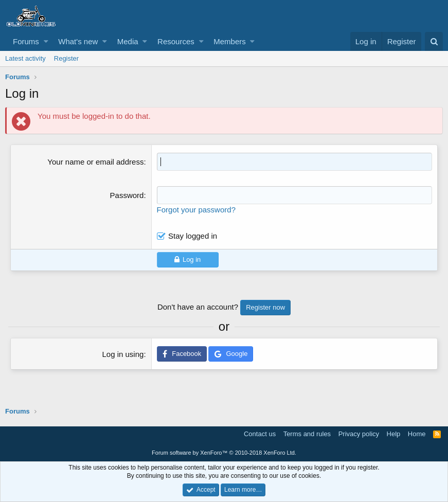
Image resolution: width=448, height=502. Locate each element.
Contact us (260, 434)
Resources (176, 41)
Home (417, 434)
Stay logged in (193, 236)
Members (230, 41)
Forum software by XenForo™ (224, 453)
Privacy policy (359, 434)
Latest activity (25, 58)
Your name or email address (95, 162)
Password (127, 195)
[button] (46, 41)
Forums (26, 41)
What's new (78, 41)
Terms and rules (307, 434)
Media (128, 41)
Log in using (123, 354)
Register (66, 58)
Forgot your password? (196, 210)
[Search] (434, 41)
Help (394, 434)
